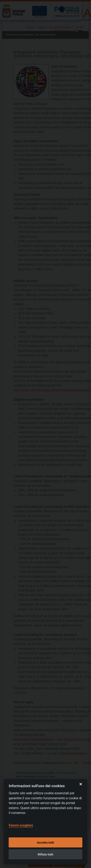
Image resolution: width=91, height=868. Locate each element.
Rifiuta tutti (45, 854)
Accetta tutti (45, 842)
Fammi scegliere (21, 825)
